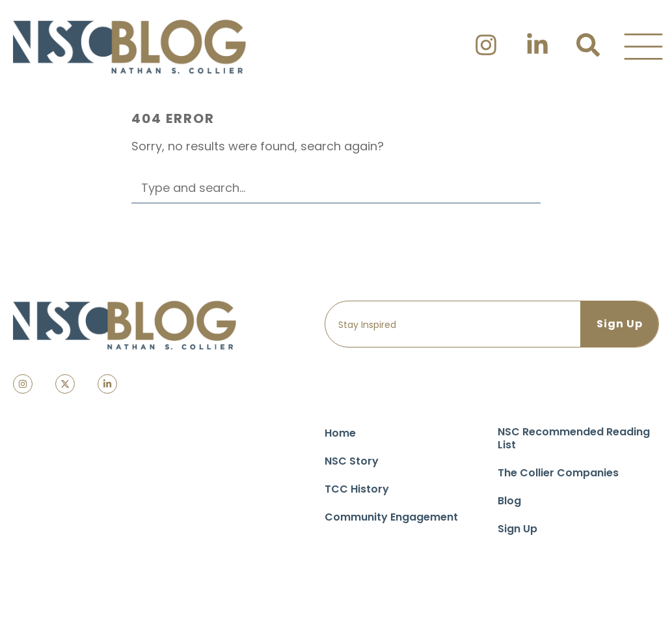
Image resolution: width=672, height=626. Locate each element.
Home (340, 433)
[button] (643, 47)
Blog (509, 501)
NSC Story (352, 461)
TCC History (357, 489)
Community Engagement (391, 517)
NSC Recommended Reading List (574, 438)
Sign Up (517, 529)
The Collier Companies (558, 473)
